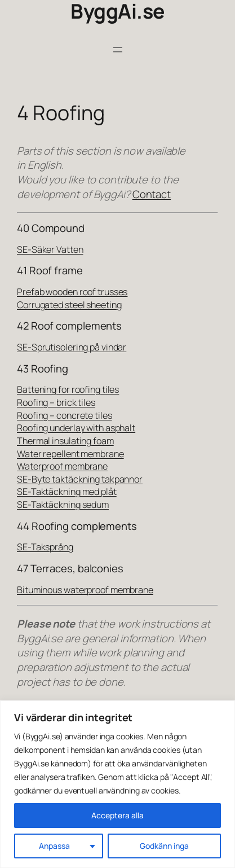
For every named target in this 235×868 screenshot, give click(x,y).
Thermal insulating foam (65, 441)
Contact (152, 194)
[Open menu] (118, 50)
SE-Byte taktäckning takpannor (80, 479)
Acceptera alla (118, 815)
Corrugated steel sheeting (69, 305)
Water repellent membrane (70, 454)
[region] (118, 784)
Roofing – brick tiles (56, 402)
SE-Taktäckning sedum (63, 505)
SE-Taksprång (45, 547)
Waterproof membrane (62, 466)
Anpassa (54, 846)
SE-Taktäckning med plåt (67, 492)
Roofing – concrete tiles (65, 415)
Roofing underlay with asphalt (76, 428)
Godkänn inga (164, 846)
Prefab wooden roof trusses (72, 292)
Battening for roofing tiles (68, 389)
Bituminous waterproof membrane (85, 590)
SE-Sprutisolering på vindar (72, 347)
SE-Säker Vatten (50, 249)
